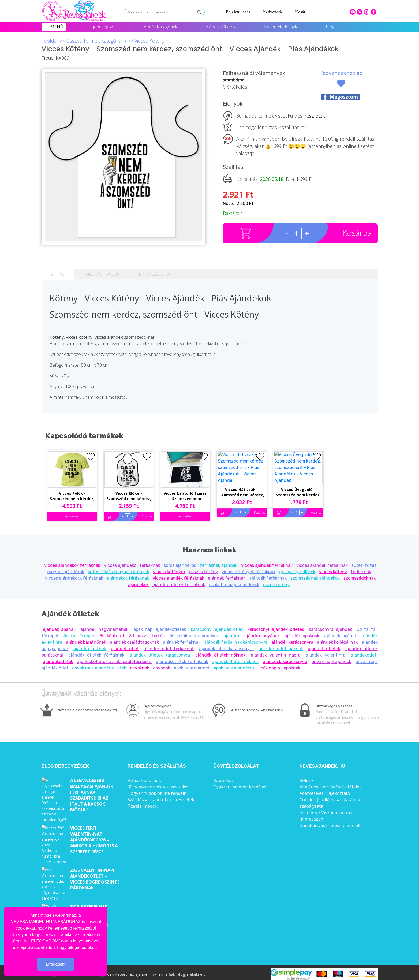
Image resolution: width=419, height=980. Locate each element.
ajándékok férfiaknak (128, 574)
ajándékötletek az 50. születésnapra (114, 658)
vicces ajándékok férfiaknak (72, 562)
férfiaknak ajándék (219, 562)
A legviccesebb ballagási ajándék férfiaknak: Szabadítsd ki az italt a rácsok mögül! (92, 791)
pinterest (360, 12)
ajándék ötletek (324, 645)
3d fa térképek (79, 632)
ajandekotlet (364, 651)
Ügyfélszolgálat (236, 763)
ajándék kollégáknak (337, 638)
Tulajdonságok (102, 274)
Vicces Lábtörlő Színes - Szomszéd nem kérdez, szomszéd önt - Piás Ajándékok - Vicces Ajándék (185, 467)
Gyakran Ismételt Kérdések (241, 783)
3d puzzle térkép (147, 632)
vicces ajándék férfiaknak (267, 562)
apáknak (292, 664)
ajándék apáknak (302, 632)
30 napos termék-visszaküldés (158, 783)
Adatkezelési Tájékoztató (325, 789)
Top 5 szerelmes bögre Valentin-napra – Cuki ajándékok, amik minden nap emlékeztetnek (89, 888)
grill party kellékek (297, 568)
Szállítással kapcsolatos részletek (161, 796)
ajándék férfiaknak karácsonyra (236, 638)
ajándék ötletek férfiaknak (179, 581)
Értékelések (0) (155, 274)
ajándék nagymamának (104, 626)
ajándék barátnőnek (86, 638)
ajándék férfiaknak (227, 574)
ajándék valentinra (327, 651)
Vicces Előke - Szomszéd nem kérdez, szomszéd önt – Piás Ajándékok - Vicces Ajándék (129, 467)
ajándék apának (59, 626)
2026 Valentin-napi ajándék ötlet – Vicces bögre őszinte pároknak (95, 856)
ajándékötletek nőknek (235, 658)
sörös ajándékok (180, 562)
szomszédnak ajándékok (315, 574)
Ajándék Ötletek (220, 27)
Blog (330, 27)
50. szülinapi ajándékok (194, 632)
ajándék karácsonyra (292, 638)
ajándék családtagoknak (134, 638)
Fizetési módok (143, 802)
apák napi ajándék (192, 664)
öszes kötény (276, 581)
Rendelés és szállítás (157, 763)
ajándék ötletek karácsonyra (160, 651)
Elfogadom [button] (56, 964)
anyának (162, 664)
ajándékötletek (58, 658)
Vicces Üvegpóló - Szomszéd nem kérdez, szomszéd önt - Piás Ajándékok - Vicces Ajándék (298, 467)
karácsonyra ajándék (330, 626)
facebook (374, 12)
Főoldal (50, 41)
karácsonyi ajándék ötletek (276, 626)
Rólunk (307, 777)
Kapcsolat (223, 777)
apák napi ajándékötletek (160, 626)
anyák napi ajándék (331, 658)
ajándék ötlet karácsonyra (226, 645)
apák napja (269, 664)
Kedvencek (273, 12)
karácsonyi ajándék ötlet (217, 626)
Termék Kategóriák (159, 27)
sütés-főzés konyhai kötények (119, 568)
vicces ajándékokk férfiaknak (74, 574)
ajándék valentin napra (276, 651)
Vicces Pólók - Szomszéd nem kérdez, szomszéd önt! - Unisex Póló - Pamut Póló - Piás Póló (72, 467)
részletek (315, 116)
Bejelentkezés (238, 12)
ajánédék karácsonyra (285, 658)
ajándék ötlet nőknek (281, 645)
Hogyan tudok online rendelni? (158, 789)
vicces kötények (169, 568)
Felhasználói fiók (144, 777)
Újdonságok (102, 27)
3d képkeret (112, 632)
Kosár (300, 12)
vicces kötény (333, 568)
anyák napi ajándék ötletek (99, 664)
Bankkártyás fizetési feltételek (330, 822)
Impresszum (312, 815)
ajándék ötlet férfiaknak (169, 645)
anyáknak (140, 664)
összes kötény (203, 568)
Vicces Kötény (149, 41)
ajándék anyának (262, 632)
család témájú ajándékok (234, 581)
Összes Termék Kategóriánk (96, 41)
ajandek (231, 632)
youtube (353, 12)
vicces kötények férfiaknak (248, 568)
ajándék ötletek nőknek (220, 651)
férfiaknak (361, 568)
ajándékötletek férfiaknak (182, 658)
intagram (367, 12)
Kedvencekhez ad (341, 73)
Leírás (58, 274)
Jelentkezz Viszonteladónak (327, 809)
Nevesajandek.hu (322, 763)
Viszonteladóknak (280, 27)
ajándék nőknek (90, 645)
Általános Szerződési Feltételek (331, 783)
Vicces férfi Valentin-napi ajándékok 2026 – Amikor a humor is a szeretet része (94, 826)
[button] (99, 948)
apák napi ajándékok (234, 664)
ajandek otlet (125, 645)
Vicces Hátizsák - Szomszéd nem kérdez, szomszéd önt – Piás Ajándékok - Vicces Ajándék (242, 467)
